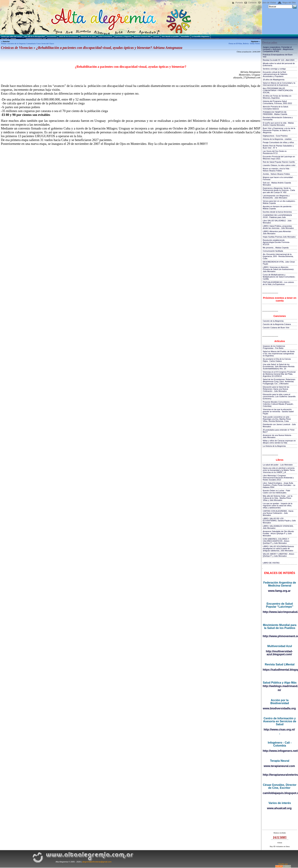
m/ (279, 690)
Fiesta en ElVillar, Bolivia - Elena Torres (244, 43)
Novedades (185, 36)
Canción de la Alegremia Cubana (277, 324)
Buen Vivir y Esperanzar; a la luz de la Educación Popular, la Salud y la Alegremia (279, 130)
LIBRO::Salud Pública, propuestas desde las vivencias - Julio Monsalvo (278, 227)
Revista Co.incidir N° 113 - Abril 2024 (279, 60)
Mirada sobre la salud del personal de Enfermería (279, 64)
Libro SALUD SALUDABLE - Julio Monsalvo (277, 222)
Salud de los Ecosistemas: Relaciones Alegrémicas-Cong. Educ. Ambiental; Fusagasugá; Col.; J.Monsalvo (279, 381)
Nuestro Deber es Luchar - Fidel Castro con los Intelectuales (276, 492)
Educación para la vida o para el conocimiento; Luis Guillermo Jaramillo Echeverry (279, 396)
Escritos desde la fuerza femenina (277, 212)
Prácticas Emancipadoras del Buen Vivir (278, 56)
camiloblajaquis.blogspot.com (280, 793)
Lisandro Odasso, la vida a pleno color (279, 165)
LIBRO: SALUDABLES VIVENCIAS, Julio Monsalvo (278, 527)
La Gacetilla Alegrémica (201, 36)
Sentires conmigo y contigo (274, 69)
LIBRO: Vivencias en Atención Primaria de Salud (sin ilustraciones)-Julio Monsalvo (278, 269)
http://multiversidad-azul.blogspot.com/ (279, 653)
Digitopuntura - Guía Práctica (275, 136)
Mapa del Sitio (289, 3)
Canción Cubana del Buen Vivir (276, 328)
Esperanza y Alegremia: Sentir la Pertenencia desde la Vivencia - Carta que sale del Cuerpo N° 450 (279, 190)
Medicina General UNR (142, 36)
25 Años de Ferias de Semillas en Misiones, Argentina (277, 97)
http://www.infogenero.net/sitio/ (280, 751)
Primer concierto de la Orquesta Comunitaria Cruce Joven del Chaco (28, 43)
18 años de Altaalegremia (274, 80)
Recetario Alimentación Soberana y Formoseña (278, 118)
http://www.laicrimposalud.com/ (280, 612)
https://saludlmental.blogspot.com (280, 670)
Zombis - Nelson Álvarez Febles (276, 174)
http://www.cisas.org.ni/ (279, 730)
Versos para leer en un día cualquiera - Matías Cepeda (279, 202)
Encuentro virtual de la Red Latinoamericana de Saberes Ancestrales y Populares (275, 74)
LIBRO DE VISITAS (271, 563)
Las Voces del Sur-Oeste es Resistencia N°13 (275, 152)
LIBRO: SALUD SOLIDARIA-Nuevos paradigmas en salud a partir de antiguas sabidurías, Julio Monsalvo (278, 548)
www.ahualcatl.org (279, 808)
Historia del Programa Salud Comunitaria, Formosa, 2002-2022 (277, 102)
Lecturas (156, 36)
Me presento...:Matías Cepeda (276, 248)
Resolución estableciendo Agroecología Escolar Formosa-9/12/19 (276, 242)
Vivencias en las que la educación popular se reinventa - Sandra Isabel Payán (278, 411)
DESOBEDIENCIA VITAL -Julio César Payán (279, 263)
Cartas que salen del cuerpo (12, 36)
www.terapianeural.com (279, 766)
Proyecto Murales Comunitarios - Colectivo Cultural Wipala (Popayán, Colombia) (278, 404)
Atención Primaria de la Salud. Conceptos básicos (276, 108)
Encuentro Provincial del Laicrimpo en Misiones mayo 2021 (279, 158)
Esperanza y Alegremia (123, 36)
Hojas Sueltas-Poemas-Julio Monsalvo (279, 237)
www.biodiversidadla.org (279, 708)
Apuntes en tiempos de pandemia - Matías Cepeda (278, 207)
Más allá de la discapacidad (35, 36)
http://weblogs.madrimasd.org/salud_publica (280, 686)
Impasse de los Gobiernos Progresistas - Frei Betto (274, 347)
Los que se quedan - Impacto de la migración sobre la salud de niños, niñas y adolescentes (277, 506)
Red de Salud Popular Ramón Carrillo (279, 162)
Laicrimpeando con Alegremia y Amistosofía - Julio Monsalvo (276, 197)
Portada (239, 3)
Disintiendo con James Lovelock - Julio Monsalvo (279, 425)
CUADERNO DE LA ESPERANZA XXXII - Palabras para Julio (277, 216)
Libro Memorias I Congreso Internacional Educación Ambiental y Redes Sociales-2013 (278, 478)
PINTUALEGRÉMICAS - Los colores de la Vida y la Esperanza (278, 283)
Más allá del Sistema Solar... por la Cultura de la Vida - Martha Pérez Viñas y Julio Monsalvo (277, 498)
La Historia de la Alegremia (274, 446)
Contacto (252, 3)
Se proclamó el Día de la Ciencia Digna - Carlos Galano (277, 360)
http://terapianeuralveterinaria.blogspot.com (280, 775)
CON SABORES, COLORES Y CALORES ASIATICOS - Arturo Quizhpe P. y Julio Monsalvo (276, 541)
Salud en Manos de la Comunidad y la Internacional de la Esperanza (279, 84)
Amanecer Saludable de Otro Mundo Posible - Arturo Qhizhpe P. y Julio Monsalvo (278, 533)
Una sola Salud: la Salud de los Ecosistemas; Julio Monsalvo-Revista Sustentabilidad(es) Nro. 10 (279, 366)
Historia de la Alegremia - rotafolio (277, 139)
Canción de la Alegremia (273, 321)
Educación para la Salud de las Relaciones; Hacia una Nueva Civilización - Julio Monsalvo (276, 389)
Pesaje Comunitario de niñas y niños (278, 142)
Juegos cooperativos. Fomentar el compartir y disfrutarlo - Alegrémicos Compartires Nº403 (278, 49)
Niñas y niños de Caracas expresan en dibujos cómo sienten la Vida (279, 442)
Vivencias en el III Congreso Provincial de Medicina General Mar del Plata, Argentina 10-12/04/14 (279, 374)
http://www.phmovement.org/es (280, 636)
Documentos (52, 36)
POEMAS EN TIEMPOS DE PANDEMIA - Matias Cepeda (275, 113)
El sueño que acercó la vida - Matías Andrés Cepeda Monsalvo (278, 124)
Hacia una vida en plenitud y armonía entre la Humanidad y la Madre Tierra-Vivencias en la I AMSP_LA (279, 470)
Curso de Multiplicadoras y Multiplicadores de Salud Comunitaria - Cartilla (279, 277)
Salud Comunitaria (105, 36)
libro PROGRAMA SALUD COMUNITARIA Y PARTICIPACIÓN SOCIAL (278, 90)
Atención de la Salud (88, 36)
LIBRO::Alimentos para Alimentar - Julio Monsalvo (277, 232)
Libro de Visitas (269, 3)
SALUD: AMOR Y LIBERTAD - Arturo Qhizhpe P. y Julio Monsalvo (278, 555)
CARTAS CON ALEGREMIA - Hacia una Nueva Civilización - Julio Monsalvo (278, 513)
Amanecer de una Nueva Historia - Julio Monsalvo (277, 436)
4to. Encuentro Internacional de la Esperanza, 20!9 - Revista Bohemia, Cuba (278, 256)
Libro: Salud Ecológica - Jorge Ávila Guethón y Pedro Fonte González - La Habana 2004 (279, 485)
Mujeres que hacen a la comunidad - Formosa (278, 178)
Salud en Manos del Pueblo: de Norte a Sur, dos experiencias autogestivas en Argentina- (279, 354)
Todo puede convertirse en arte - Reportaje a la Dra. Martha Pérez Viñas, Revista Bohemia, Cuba (277, 419)
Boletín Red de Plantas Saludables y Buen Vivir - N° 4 (278, 147)
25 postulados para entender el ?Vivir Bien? (279, 431)
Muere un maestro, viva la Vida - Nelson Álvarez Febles (277, 170)
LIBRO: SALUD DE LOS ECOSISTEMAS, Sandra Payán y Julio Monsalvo (279, 521)
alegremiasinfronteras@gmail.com (97, 862)
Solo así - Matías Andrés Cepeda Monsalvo (277, 184)
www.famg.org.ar (279, 591)
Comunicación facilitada (273, 251)
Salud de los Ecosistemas (69, 36)
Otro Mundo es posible (170, 36)
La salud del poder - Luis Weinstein (278, 465)
